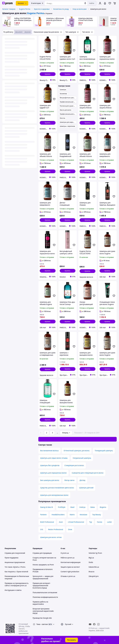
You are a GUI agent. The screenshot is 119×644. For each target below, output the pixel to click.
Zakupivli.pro (94, 576)
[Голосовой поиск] (85, 3)
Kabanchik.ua (94, 567)
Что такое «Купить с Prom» (15, 567)
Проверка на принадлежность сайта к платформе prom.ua (17, 584)
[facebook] (94, 624)
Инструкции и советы (13, 590)
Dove (70, 529)
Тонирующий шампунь (104, 451)
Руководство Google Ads (42, 618)
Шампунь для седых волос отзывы (54, 458)
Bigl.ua (91, 558)
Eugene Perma (25, 9)
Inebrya (82, 507)
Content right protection (70, 572)
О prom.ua (65, 553)
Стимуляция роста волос (74, 465)
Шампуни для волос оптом (51, 537)
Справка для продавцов (42, 553)
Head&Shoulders (58, 515)
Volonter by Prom (95, 553)
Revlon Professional (56, 529)
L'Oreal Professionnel (76, 522)
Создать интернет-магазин (43, 558)
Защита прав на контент (70, 567)
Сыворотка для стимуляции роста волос (88, 473)
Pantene (43, 515)
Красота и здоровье (42, 9)
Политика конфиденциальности (45, 597)
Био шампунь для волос (50, 480)
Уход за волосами (80, 9)
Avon (61, 522)
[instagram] (98, 624)
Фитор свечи (69, 480)
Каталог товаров (9, 9)
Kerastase (83, 515)
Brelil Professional (47, 522)
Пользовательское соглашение (45, 592)
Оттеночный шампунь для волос (77, 451)
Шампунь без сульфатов (50, 465)
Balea (93, 507)
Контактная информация (71, 562)
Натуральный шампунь (82, 458)
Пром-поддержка (12, 558)
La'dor (110, 522)
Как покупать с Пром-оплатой (16, 572)
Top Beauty (97, 515)
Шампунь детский (86, 488)
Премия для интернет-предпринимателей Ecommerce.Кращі (42, 586)
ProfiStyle (62, 507)
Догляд (82, 480)
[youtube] (90, 624)
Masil (72, 507)
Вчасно (92, 572)
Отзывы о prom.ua (68, 576)
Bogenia (103, 507)
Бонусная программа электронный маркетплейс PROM (43, 611)
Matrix (72, 515)
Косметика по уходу (61, 9)
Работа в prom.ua (68, 558)
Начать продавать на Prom (43, 565)
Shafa (91, 562)
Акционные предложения (15, 562)
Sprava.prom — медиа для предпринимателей (43, 577)
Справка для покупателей (15, 553)
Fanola (100, 522)
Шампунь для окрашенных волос (53, 473)
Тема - (42, 624)
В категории (37, 3)
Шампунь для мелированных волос (54, 495)
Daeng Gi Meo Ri (47, 507)
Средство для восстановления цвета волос (57, 488)
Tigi (91, 522)
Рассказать (72, 640)
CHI (42, 529)
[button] (48, 74)
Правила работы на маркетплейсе (40, 603)
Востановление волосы (49, 451)
